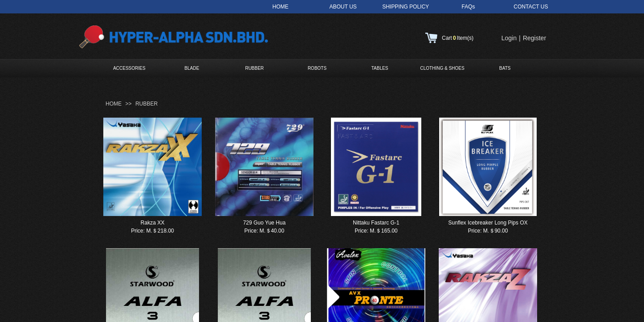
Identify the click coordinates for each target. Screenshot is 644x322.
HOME (114, 104)
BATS (505, 68)
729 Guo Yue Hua (264, 223)
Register (534, 38)
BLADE (192, 68)
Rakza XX (152, 223)
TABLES (380, 68)
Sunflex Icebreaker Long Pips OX (488, 223)
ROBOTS (317, 68)
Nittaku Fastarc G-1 (376, 223)
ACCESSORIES (129, 68)
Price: (138, 231)
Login (509, 38)
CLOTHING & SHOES (443, 68)
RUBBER (254, 68)
